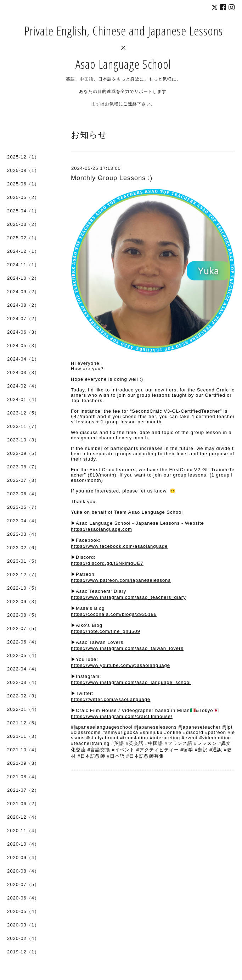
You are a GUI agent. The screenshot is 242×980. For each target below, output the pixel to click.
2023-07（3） (23, 480)
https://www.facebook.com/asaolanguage (119, 546)
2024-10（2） (23, 278)
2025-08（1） (23, 170)
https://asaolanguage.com (102, 529)
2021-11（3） (23, 736)
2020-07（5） (23, 884)
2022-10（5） (23, 588)
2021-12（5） (23, 723)
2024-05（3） (23, 346)
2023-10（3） (23, 440)
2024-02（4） (23, 386)
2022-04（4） (23, 669)
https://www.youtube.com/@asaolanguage (120, 665)
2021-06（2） (23, 804)
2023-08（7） (23, 467)
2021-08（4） (23, 777)
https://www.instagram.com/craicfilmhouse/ (122, 716)
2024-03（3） (23, 372)
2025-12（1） (23, 157)
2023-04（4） (23, 521)
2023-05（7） (23, 507)
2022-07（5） (23, 628)
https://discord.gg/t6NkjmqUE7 (107, 563)
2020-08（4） (23, 871)
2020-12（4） (23, 817)
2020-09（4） (23, 857)
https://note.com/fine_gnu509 (106, 631)
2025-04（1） (23, 211)
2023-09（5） (23, 453)
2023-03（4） (23, 534)
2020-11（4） (23, 831)
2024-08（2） (23, 305)
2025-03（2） (23, 224)
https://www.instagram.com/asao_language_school (131, 682)
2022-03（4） (23, 682)
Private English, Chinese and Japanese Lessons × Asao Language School (123, 47)
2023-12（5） (23, 413)
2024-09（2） (23, 292)
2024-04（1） (23, 359)
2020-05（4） (23, 911)
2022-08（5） (23, 615)
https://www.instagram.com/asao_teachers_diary (128, 597)
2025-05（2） (23, 197)
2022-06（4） (23, 642)
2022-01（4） (23, 709)
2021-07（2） (23, 790)
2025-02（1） (23, 238)
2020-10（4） (23, 844)
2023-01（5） (23, 561)
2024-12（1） (23, 251)
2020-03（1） (23, 925)
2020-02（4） (23, 938)
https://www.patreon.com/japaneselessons (121, 580)
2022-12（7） (23, 575)
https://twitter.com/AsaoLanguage (111, 699)
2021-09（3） (23, 763)
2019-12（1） (23, 952)
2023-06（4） (23, 494)
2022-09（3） (23, 602)
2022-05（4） (23, 655)
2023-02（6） (23, 548)
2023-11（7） (23, 426)
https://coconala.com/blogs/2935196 (114, 614)
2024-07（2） (23, 319)
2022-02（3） (23, 696)
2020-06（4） (23, 898)
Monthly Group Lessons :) (112, 178)
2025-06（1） (23, 184)
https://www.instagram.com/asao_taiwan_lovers (127, 648)
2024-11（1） (23, 265)
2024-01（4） (23, 399)
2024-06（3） (23, 332)
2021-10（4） (23, 750)
